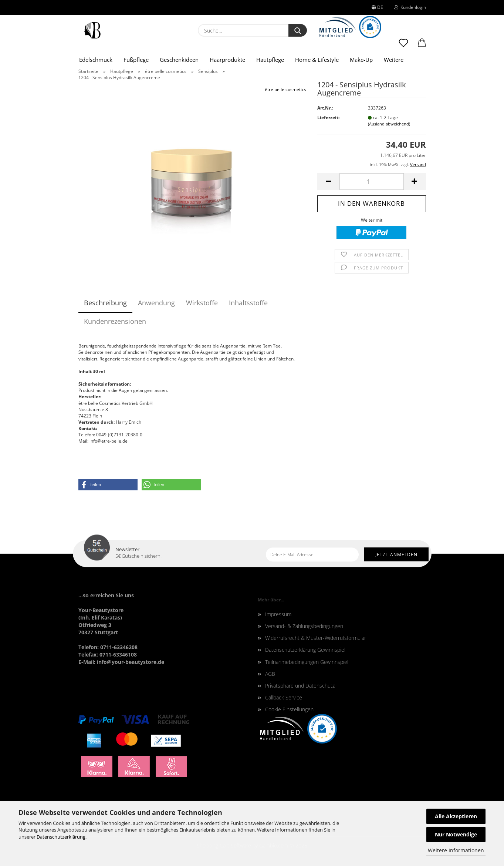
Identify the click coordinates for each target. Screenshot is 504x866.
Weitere (394, 60)
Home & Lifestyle (317, 60)
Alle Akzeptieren (456, 816)
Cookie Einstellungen (289, 709)
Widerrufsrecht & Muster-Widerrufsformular (316, 638)
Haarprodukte (227, 60)
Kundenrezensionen (115, 321)
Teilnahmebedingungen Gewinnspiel (307, 662)
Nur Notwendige (456, 834)
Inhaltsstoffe (248, 303)
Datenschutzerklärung (61, 837)
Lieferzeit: (328, 118)
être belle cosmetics (285, 89)
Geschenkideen (179, 60)
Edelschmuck (96, 60)
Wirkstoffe (202, 303)
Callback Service (284, 697)
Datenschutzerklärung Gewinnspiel (305, 650)
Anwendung (156, 303)
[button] (422, 46)
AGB (270, 674)
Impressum (278, 614)
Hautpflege (270, 60)
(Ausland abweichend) (389, 124)
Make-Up (361, 60)
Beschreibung (105, 303)
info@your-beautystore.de (131, 662)
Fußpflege (136, 60)
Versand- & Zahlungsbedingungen (304, 626)
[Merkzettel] (403, 46)
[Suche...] (298, 30)
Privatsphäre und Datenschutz (300, 686)
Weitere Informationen (456, 850)
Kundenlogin (410, 7)
